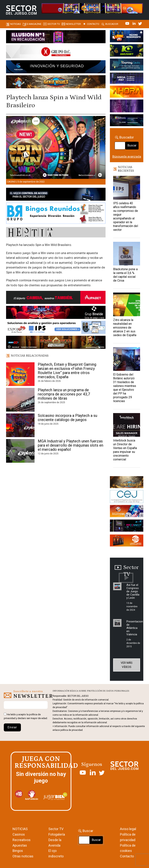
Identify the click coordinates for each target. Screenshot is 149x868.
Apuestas (20, 845)
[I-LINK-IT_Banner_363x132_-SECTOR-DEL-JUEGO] (127, 37)
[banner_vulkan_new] (56, 195)
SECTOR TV (54, 24)
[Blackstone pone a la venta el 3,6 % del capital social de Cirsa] (127, 254)
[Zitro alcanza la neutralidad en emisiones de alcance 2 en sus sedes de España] (127, 304)
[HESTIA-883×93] (56, 233)
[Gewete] (127, 107)
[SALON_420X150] (127, 92)
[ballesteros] (127, 512)
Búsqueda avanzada (127, 157)
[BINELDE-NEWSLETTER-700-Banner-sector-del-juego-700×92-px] (56, 313)
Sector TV (56, 829)
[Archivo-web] (127, 121)
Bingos (18, 851)
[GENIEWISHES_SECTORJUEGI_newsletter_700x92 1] (56, 82)
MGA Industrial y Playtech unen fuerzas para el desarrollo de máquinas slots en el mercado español (71, 445)
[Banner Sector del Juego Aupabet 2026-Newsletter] (56, 298)
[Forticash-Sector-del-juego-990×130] (56, 67)
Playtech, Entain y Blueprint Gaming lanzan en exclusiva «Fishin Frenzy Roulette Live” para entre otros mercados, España (67, 371)
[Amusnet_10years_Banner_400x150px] (127, 51)
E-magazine (34, 24)
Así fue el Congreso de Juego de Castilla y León (133, 591)
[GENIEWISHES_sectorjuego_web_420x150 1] (127, 483)
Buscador (112, 24)
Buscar (132, 145)
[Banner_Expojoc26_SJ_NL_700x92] (56, 328)
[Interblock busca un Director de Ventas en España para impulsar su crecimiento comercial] (127, 425)
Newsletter (73, 24)
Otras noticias (23, 856)
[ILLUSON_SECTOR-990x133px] (56, 37)
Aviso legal (128, 829)
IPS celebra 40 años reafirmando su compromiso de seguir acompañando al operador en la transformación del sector (126, 216)
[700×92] (56, 343)
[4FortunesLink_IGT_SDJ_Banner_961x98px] (92, 8)
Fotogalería (57, 834)
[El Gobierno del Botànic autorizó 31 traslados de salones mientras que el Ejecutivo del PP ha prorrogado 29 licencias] (127, 359)
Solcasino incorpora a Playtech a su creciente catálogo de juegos (67, 418)
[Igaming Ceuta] (127, 65)
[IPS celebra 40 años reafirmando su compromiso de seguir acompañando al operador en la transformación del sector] (127, 188)
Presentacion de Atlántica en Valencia (135, 628)
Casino (11, 182)
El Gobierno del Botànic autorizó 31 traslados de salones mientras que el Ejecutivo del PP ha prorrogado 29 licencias (125, 388)
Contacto (93, 24)
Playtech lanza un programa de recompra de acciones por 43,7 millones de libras (64, 394)
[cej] (127, 497)
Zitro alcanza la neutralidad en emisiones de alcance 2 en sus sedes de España (125, 328)
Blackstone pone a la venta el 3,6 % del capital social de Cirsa (125, 275)
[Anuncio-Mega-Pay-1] (127, 79)
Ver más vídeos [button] (127, 665)
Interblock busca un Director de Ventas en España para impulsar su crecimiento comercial (125, 450)
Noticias (16, 24)
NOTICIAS (20, 829)
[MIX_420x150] (127, 541)
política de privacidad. (72, 730)
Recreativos (22, 840)
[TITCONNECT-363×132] (127, 526)
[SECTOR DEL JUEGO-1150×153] (56, 52)
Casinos (19, 834)
